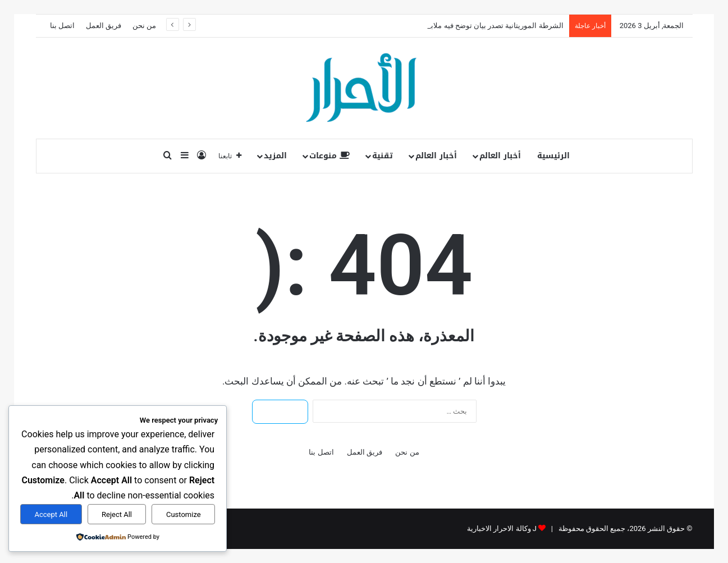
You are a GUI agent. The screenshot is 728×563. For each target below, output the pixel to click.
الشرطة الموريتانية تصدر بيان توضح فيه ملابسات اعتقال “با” (473, 26)
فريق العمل (104, 26)
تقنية (383, 156)
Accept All (51, 514)
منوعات (329, 156)
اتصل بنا (62, 26)
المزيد (275, 156)
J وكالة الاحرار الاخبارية (502, 528)
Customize (184, 514)
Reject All (117, 514)
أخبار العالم (500, 156)
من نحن (144, 26)
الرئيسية (553, 156)
